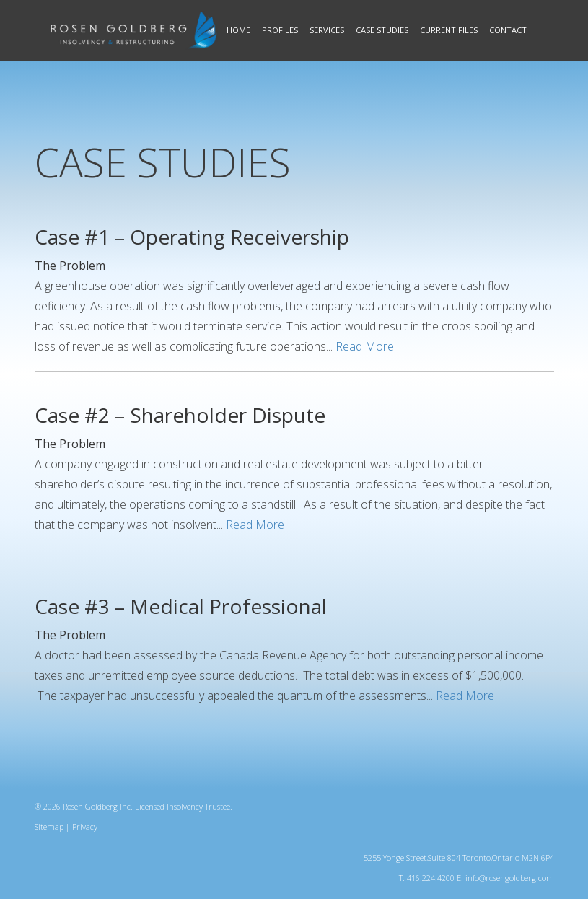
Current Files (449, 30)
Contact (508, 30)
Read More (365, 346)
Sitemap (49, 826)
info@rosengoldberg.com (510, 878)
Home (238, 30)
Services (327, 30)
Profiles (280, 30)
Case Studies (382, 30)
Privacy (85, 826)
